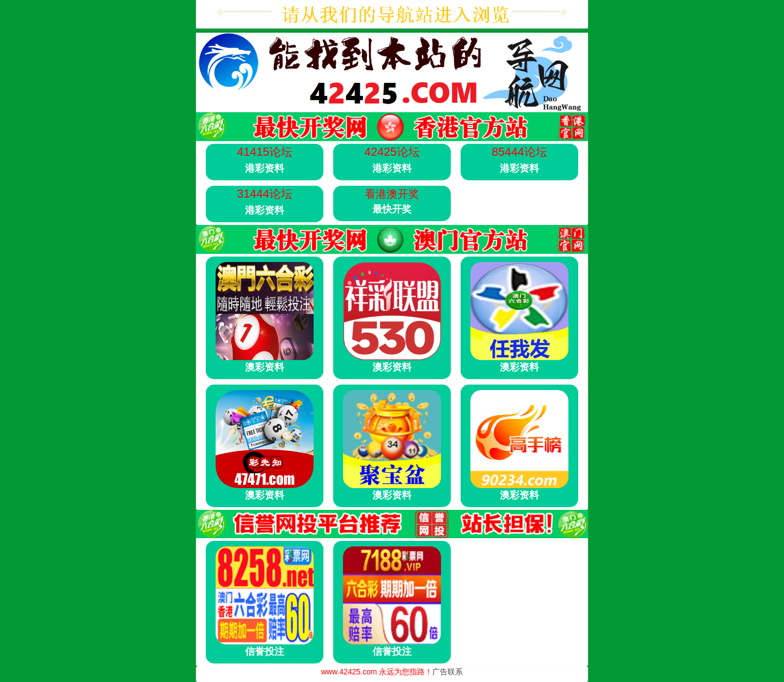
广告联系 (448, 672)
